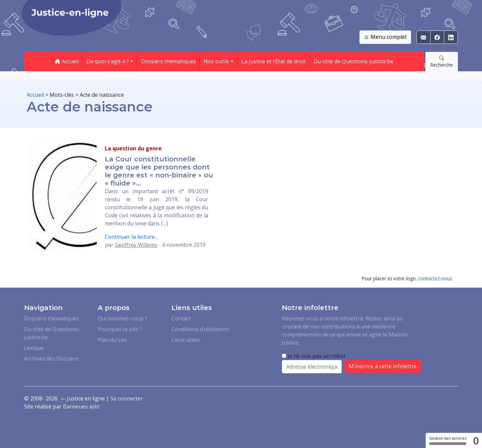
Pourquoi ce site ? (120, 329)
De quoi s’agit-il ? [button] (108, 61)
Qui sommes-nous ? (123, 318)
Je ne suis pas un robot (314, 356)
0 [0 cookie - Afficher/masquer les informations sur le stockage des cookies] (476, 440)
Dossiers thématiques (168, 61)
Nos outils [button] (216, 61)
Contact (181, 318)
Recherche (441, 61)
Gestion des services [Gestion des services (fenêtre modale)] (448, 440)
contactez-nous (435, 278)
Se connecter (127, 398)
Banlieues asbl (81, 406)
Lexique (34, 348)
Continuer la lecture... (131, 237)
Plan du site (112, 340)
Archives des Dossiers (51, 359)
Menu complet (385, 37)
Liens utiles (186, 340)
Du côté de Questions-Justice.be (353, 61)
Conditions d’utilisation (200, 329)
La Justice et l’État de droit (274, 61)
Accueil (67, 61)
